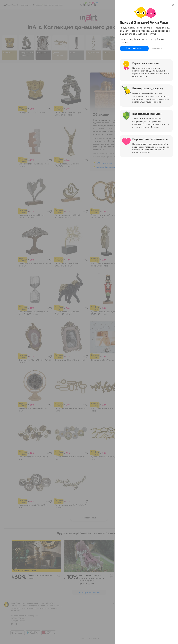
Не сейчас (157, 48)
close (173, 5)
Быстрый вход (134, 49)
